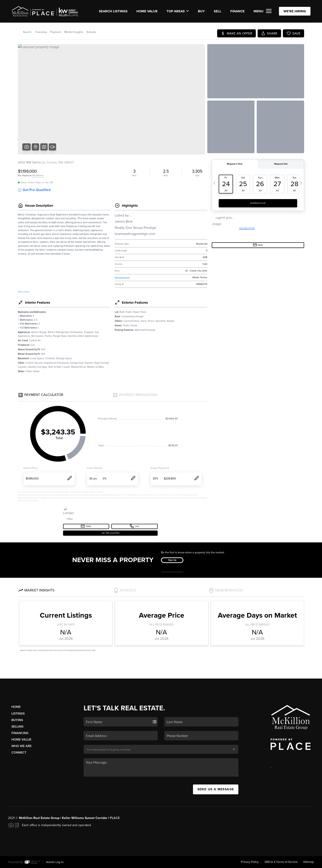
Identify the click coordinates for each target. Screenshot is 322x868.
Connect (19, 753)
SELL (218, 11)
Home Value (147, 11)
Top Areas (178, 11)
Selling (17, 727)
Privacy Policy (250, 862)
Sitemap (309, 862)
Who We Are (21, 746)
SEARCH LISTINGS (113, 11)
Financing (20, 733)
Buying (17, 720)
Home (16, 707)
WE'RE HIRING (295, 11)
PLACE (115, 818)
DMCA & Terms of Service (281, 862)
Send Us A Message (216, 789)
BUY (201, 11)
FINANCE (237, 11)
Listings (18, 714)
